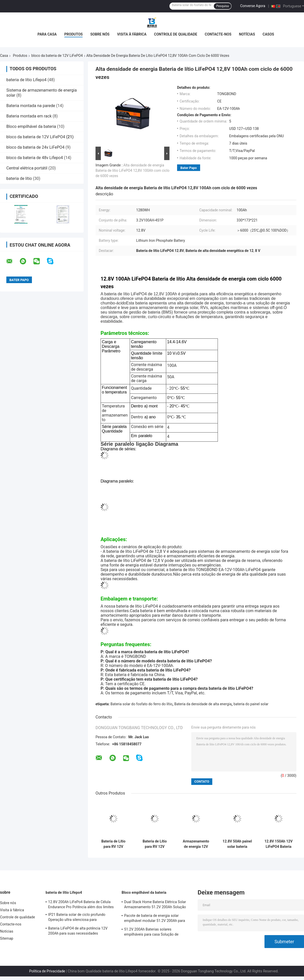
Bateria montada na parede (31, 106)
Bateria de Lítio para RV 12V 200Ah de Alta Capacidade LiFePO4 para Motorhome (155, 844)
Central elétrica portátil (27, 168)
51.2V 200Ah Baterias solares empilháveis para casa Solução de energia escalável (151, 933)
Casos (268, 34)
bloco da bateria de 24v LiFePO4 (35, 147)
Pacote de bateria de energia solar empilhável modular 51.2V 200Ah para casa (155, 919)
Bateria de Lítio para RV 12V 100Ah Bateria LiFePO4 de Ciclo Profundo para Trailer (113, 844)
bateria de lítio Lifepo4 (26, 80)
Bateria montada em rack (29, 116)
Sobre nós (100, 34)
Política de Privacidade (47, 971)
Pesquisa (223, 6)
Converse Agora (253, 6)
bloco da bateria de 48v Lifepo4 (35, 158)
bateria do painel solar (251, 704)
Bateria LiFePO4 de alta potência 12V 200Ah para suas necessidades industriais (78, 932)
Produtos (74, 34)
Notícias (247, 34)
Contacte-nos (218, 34)
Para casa (47, 34)
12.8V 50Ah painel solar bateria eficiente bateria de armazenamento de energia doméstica (237, 844)
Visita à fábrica (132, 34)
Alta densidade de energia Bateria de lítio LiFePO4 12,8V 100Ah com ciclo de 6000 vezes (132, 170)
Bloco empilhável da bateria (31, 126)
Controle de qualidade (176, 34)
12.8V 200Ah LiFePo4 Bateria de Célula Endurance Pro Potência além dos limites (81, 904)
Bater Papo (189, 168)
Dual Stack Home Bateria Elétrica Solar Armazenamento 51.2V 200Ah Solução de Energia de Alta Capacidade (155, 905)
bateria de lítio (19, 178)
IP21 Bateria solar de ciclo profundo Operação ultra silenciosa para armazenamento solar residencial (77, 918)
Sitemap (7, 938)
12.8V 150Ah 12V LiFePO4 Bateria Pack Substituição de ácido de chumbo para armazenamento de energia (279, 844)
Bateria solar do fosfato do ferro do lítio (141, 704)
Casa (4, 56)
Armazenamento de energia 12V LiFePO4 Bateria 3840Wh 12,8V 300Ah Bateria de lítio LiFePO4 (196, 844)
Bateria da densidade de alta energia (203, 704)
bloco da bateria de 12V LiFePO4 (57, 56)
